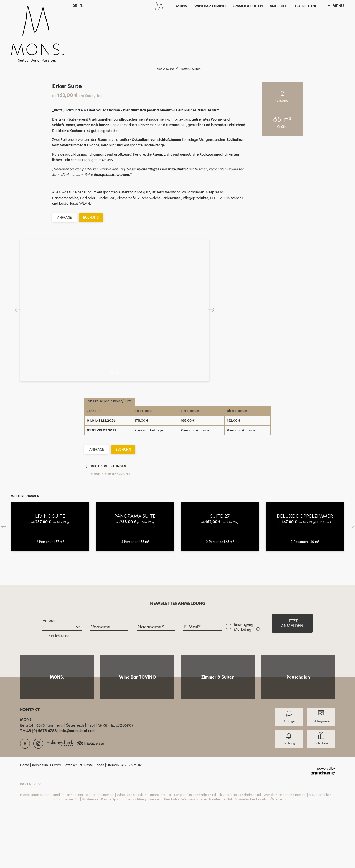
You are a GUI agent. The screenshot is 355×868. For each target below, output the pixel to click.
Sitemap (113, 820)
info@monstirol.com (78, 786)
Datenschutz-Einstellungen (84, 820)
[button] (292, 679)
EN (81, 6)
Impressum (40, 820)
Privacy (56, 820)
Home (159, 69)
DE (75, 6)
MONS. (171, 69)
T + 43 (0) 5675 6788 (39, 786)
